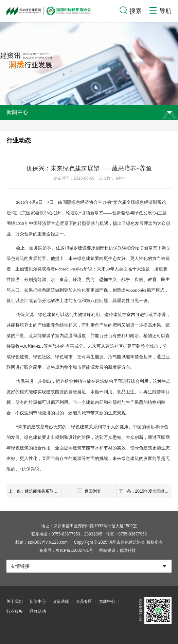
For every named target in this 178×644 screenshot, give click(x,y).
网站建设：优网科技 (118, 550)
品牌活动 (38, 611)
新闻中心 (38, 601)
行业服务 (15, 611)
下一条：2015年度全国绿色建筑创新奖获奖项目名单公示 (145, 491)
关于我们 (15, 601)
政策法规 (61, 601)
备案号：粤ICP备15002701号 (66, 550)
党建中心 (107, 601)
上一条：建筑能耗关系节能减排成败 (35, 491)
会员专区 (84, 601)
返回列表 (89, 491)
